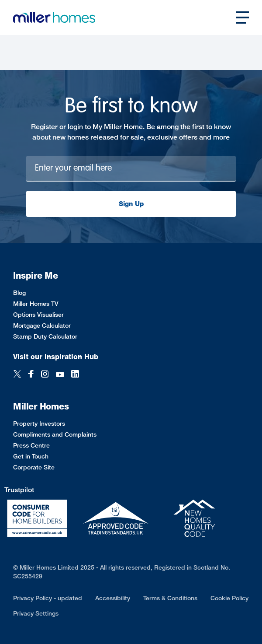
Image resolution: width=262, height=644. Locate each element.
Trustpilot (19, 490)
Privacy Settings (36, 613)
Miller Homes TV (36, 303)
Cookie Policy (229, 598)
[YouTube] (60, 375)
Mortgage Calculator (42, 325)
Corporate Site (34, 467)
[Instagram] (45, 375)
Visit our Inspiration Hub (56, 357)
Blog (19, 292)
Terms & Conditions (170, 598)
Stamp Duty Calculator (45, 336)
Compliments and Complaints (55, 434)
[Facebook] (31, 375)
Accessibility (113, 598)
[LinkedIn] (75, 375)
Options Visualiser (38, 314)
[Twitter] (17, 375)
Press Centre (31, 445)
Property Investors (39, 423)
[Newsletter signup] (131, 169)
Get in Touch (31, 456)
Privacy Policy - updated (48, 598)
